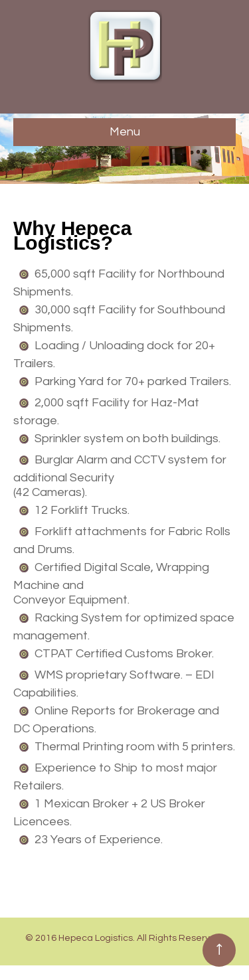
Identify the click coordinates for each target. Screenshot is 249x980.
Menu (125, 132)
